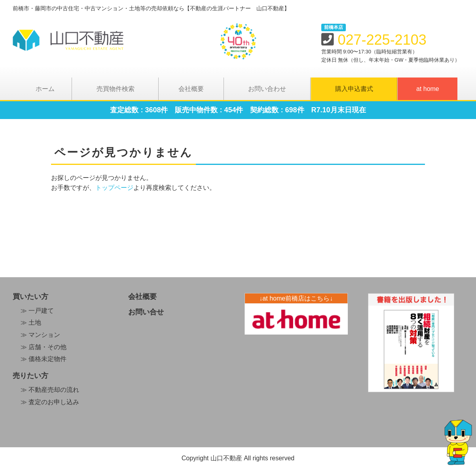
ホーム (45, 89)
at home (428, 89)
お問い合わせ (267, 89)
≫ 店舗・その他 (44, 347)
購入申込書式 (354, 89)
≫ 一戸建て (37, 311)
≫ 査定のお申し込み (50, 402)
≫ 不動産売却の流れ (50, 390)
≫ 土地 (31, 322)
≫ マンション (40, 335)
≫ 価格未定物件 (44, 359)
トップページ (114, 188)
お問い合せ (146, 312)
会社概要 (191, 89)
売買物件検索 (116, 89)
